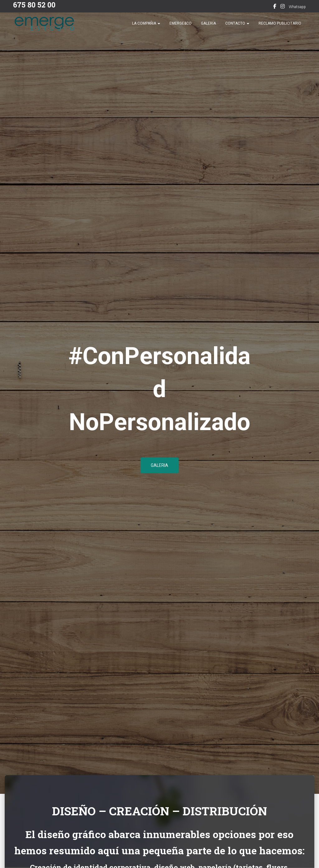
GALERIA (159, 468)
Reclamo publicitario (280, 28)
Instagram (283, 7)
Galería (208, 28)
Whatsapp (297, 7)
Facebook (275, 7)
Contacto (237, 28)
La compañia (146, 28)
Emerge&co (181, 28)
